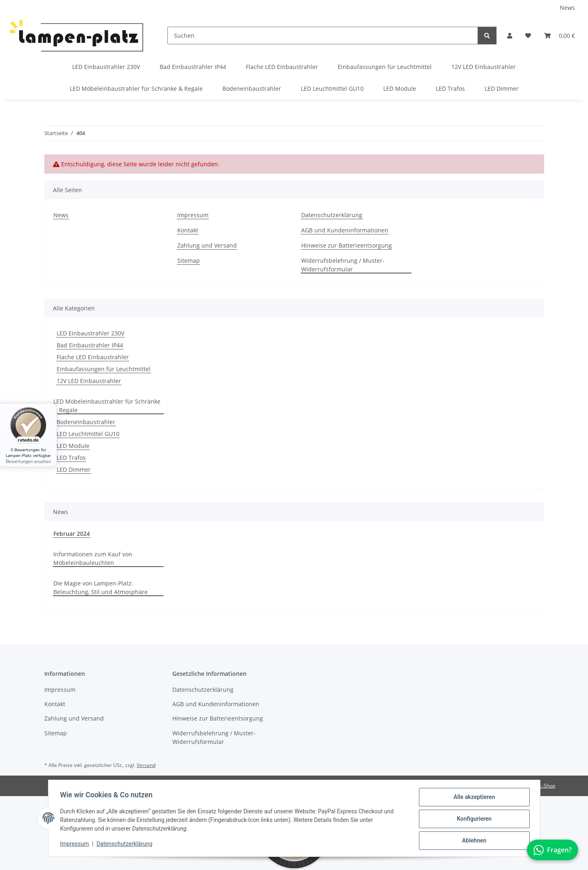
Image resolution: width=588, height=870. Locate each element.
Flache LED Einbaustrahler (93, 357)
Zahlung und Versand (207, 245)
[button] (510, 36)
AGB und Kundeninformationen (345, 230)
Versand (146, 765)
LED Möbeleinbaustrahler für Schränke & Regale (107, 406)
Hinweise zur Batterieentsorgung (347, 245)
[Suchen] (323, 36)
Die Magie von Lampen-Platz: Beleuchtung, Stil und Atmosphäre (101, 588)
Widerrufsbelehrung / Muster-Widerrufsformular (343, 265)
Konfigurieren (473, 819)
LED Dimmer (74, 469)
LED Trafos (71, 458)
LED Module (73, 446)
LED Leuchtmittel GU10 (88, 434)
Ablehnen (473, 841)
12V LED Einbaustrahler (89, 381)
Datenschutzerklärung (126, 845)
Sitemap (189, 261)
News (567, 8)
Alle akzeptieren (473, 798)
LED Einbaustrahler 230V (90, 333)
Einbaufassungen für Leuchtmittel (104, 369)
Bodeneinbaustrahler (86, 422)
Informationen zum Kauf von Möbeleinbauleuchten (93, 558)
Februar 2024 (72, 534)
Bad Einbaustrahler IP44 (90, 345)
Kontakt (188, 230)
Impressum (76, 845)
